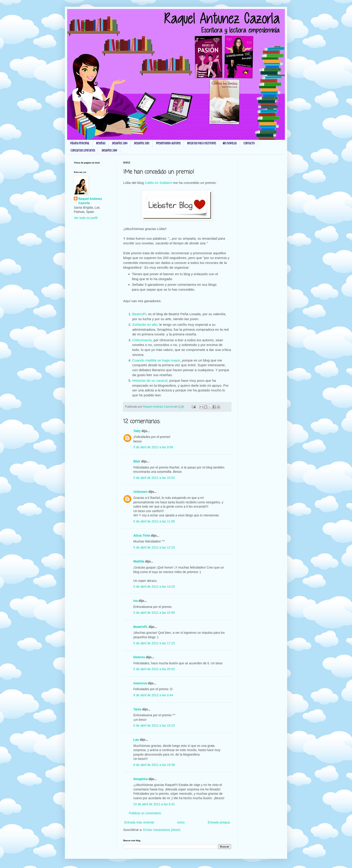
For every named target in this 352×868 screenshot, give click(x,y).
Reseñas (101, 143)
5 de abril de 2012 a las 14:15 (154, 587)
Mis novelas (230, 143)
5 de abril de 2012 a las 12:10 (154, 547)
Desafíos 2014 (120, 143)
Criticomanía (142, 340)
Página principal (80, 143)
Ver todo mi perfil (86, 218)
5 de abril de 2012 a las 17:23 (154, 643)
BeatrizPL (140, 314)
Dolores (139, 657)
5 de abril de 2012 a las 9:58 (153, 447)
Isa (135, 601)
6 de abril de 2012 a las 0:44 (153, 695)
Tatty (137, 431)
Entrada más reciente (139, 822)
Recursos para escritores (202, 143)
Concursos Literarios (83, 151)
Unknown (140, 492)
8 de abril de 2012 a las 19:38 (154, 765)
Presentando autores (168, 143)
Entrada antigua (219, 822)
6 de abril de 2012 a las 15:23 (154, 725)
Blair (137, 461)
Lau (136, 740)
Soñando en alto (145, 325)
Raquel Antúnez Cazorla (90, 201)
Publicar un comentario (145, 813)
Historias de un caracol (150, 380)
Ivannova (140, 683)
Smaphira (141, 779)
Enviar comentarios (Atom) (162, 830)
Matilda (139, 561)
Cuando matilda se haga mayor (156, 360)
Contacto (249, 143)
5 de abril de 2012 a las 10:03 (154, 478)
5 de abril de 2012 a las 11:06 (154, 521)
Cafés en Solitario (158, 183)
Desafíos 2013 (142, 143)
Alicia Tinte (142, 536)
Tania (137, 709)
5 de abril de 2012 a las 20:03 (154, 669)
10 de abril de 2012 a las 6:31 (154, 804)
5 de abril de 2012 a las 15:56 (154, 613)
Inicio (181, 822)
